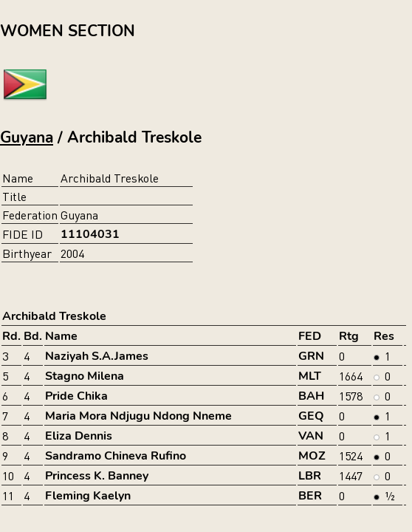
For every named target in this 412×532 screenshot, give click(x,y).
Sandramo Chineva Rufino (116, 456)
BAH (311, 396)
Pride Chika (76, 396)
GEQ (311, 416)
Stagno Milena (85, 376)
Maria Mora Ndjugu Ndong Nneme (138, 416)
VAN (311, 436)
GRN (311, 356)
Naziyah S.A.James (97, 356)
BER (310, 496)
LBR (310, 476)
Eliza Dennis (79, 436)
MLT (310, 376)
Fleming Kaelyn (88, 496)
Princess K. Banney (97, 476)
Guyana (27, 137)
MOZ (312, 456)
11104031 (90, 234)
